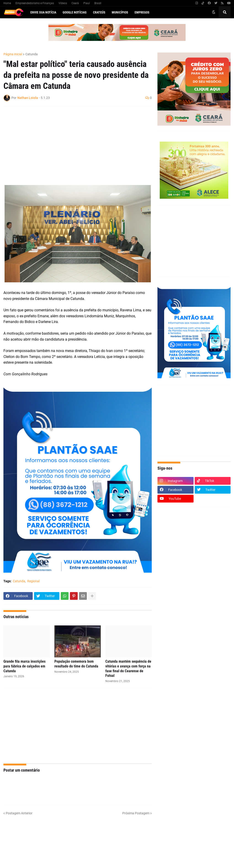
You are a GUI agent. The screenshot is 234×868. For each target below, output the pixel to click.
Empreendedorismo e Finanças (35, 3)
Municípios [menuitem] (120, 12)
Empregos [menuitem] (142, 12)
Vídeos (63, 3)
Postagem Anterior (19, 813)
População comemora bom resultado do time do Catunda (76, 664)
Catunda (32, 54)
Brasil (98, 3)
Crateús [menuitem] (99, 12)
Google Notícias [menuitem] (75, 12)
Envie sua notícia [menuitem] (43, 12)
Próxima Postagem (136, 813)
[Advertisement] (73, 143)
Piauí (87, 3)
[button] (214, 12)
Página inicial (13, 54)
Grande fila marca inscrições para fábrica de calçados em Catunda (24, 666)
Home (7, 3)
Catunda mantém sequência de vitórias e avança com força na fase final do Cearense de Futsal (128, 668)
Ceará (75, 3)
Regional (33, 581)
